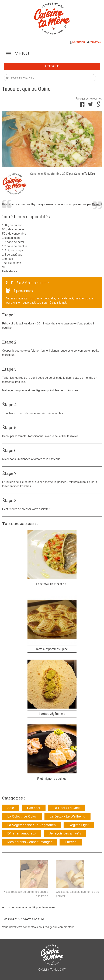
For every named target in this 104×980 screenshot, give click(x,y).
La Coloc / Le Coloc (22, 816)
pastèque (35, 303)
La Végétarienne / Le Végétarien (32, 825)
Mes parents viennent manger (30, 842)
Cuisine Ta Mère (84, 174)
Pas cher (34, 808)
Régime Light (79, 825)
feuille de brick (65, 298)
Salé (11, 808)
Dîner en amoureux (22, 833)
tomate (63, 303)
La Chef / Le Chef (67, 808)
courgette (50, 298)
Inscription (77, 43)
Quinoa (54, 303)
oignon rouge (21, 303)
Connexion (94, 43)
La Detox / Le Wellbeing (67, 816)
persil (45, 303)
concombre (36, 298)
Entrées (71, 842)
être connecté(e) (28, 927)
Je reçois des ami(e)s (65, 833)
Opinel (96, 204)
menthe (79, 298)
